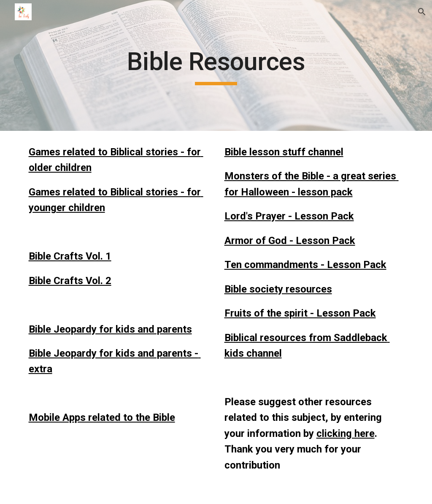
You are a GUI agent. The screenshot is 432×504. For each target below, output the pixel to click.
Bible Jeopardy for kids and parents (110, 329)
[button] (422, 12)
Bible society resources (278, 289)
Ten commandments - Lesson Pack (305, 265)
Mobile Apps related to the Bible (102, 417)
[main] (216, 65)
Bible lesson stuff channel (284, 152)
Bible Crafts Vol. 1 (70, 256)
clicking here (346, 434)
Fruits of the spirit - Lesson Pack (300, 313)
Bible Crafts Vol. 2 (70, 281)
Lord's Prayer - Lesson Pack (289, 216)
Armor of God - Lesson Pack (290, 241)
